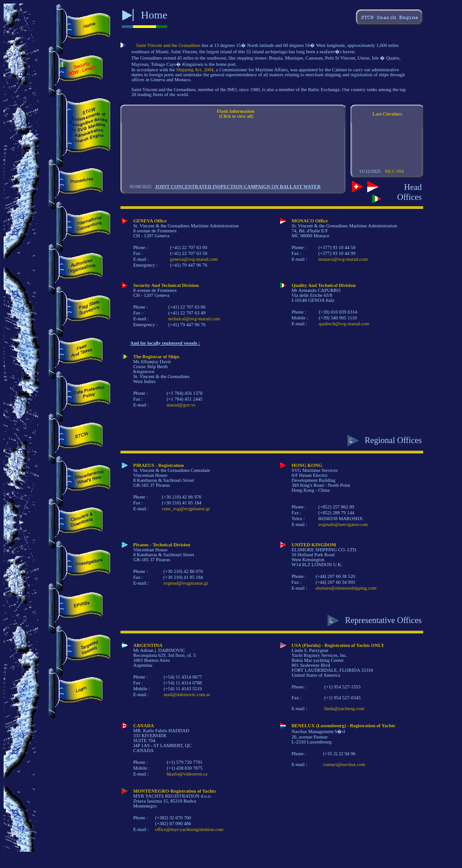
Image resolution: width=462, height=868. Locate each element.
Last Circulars (388, 114)
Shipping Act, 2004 (195, 70)
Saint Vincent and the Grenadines (168, 45)
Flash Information (235, 111)
